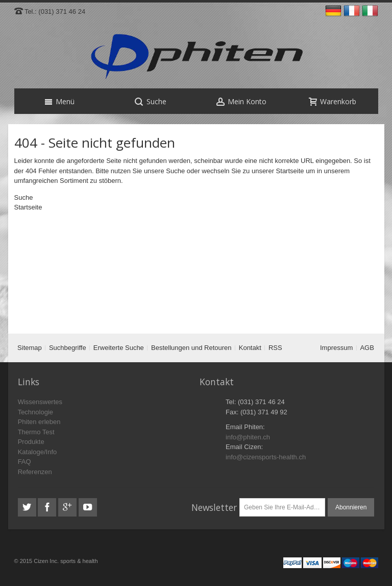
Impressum (336, 348)
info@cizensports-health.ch (266, 457)
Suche (175, 171)
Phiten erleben (39, 422)
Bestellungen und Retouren (191, 348)
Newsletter (214, 507)
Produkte (31, 442)
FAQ (24, 462)
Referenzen (35, 472)
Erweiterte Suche (119, 348)
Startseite (290, 171)
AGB (367, 348)
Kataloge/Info (38, 452)
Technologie (35, 412)
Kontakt (250, 348)
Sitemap (30, 348)
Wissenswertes (40, 402)
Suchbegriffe (68, 348)
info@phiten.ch (248, 437)
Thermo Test (36, 432)
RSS (275, 348)
